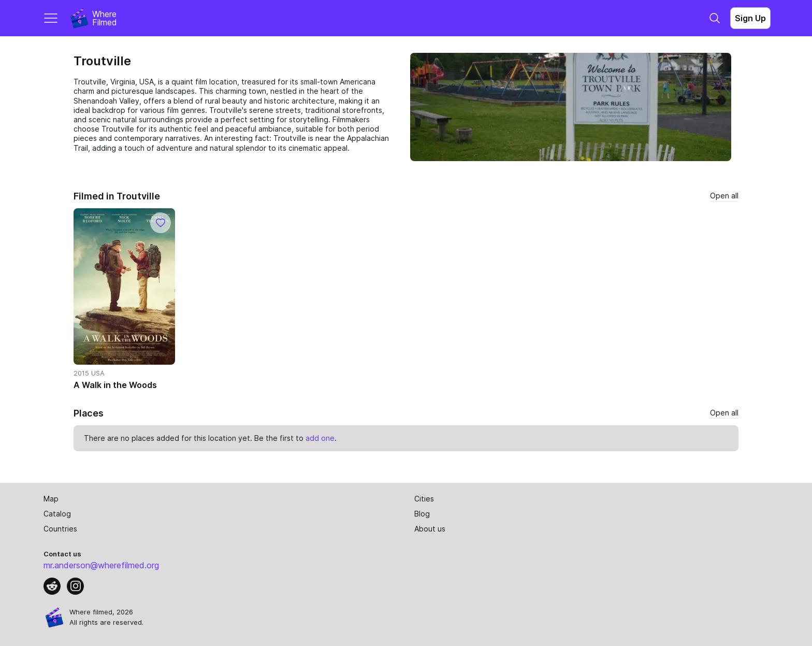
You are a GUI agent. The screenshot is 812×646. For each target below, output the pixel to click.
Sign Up (750, 18)
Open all (724, 196)
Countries (60, 529)
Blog (422, 514)
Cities (424, 499)
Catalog (57, 514)
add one (320, 438)
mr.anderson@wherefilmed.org (101, 565)
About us (430, 529)
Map (51, 499)
